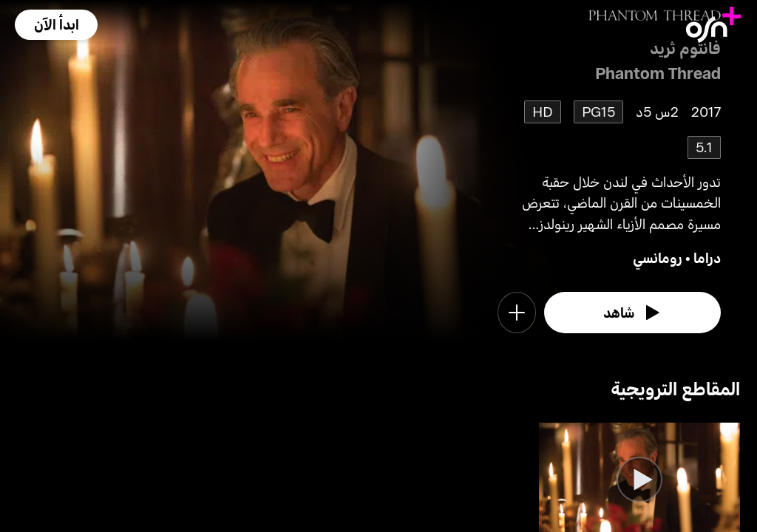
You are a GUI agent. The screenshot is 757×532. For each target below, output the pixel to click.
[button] (56, 25)
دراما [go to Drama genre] (707, 258)
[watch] (632, 313)
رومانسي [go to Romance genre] (658, 258)
